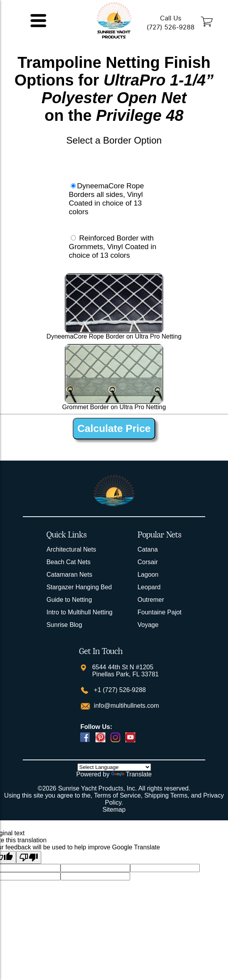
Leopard (149, 587)
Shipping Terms (166, 795)
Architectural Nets (71, 549)
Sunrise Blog (64, 625)
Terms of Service (117, 795)
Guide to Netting (69, 600)
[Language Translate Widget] (114, 767)
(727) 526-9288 (171, 27)
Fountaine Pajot (160, 612)
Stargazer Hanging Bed (79, 587)
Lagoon (148, 575)
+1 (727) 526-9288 (119, 690)
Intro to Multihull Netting (79, 612)
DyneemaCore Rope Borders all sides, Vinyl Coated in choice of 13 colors (106, 199)
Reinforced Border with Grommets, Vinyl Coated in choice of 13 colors (113, 247)
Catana (148, 549)
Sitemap (114, 810)
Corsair (148, 562)
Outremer (151, 600)
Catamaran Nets (69, 575)
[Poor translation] (29, 857)
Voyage (148, 625)
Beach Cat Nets (68, 562)
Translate (131, 774)
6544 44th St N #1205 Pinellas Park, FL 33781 (125, 671)
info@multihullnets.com (125, 706)
